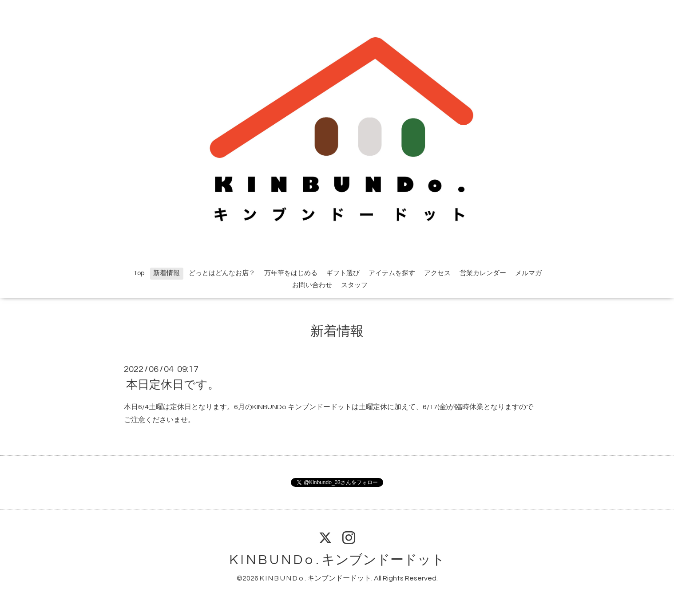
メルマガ (528, 273)
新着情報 (167, 273)
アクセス (437, 273)
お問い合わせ (312, 285)
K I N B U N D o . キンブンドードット (337, 560)
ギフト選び (343, 273)
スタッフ (354, 285)
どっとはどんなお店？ (222, 273)
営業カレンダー (483, 273)
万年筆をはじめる (291, 273)
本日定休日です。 (173, 385)
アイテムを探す (392, 273)
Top (139, 273)
